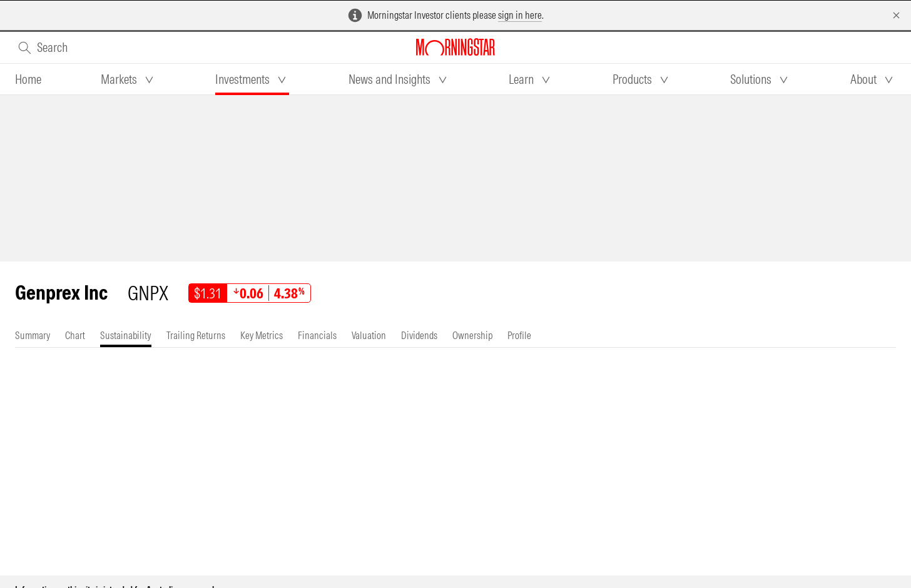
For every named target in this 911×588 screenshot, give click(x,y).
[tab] (28, 79)
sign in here (520, 15)
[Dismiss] (896, 15)
